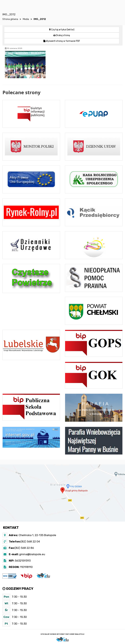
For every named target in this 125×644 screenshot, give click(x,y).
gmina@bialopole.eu (32, 554)
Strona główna (10, 19)
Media (26, 19)
